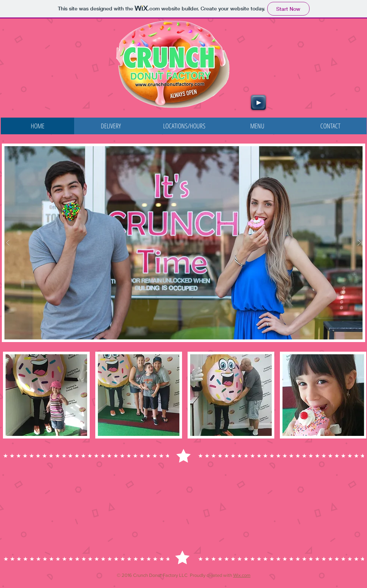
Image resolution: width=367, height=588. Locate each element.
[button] (183, 243)
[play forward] (357, 395)
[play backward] (12, 395)
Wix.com (242, 575)
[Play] (258, 102)
